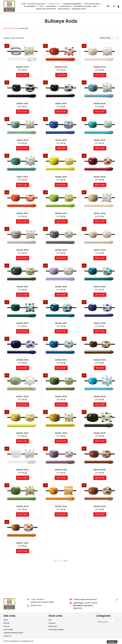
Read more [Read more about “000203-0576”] (100, 368)
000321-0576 (61, 506)
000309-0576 (100, 470)
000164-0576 (61, 360)
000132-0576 (22, 250)
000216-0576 (100, 397)
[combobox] (107, 621)
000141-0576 (22, 287)
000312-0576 (22, 506)
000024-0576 (61, 67)
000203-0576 (100, 360)
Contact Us (7, 636)
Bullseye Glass (13, 28)
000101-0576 (61, 104)
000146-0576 (61, 323)
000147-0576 (100, 323)
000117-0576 (22, 177)
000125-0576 (22, 213)
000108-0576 (100, 104)
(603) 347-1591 (36, 605)
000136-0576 (61, 250)
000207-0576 (22, 397)
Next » (66, 561)
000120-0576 (61, 177)
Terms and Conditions (56, 630)
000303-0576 (61, 470)
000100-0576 (22, 104)
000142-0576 (61, 287)
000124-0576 (100, 177)
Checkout (52, 623)
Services (7, 623)
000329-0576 (100, 506)
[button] (117, 600)
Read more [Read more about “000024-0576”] (61, 75)
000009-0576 (22, 67)
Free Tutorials (8, 630)
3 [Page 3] (61, 561)
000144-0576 (100, 287)
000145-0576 (22, 323)
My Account (53, 626)
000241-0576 (100, 433)
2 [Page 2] (58, 561)
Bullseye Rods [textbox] (107, 622)
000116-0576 (100, 140)
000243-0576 (22, 470)
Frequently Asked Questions (13, 633)
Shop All (6, 626)
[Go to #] (114, 6)
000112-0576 (22, 140)
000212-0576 (61, 397)
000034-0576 (100, 67)
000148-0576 (22, 360)
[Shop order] (109, 38)
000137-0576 (100, 250)
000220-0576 (22, 433)
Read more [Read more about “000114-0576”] (61, 148)
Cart (50, 620)
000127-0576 (100, 213)
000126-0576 (61, 213)
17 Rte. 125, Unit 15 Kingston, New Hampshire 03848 (42, 601)
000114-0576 (61, 140)
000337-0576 (22, 543)
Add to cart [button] (23, 75)
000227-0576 (61, 433)
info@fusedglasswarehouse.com (85, 599)
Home (5, 28)
